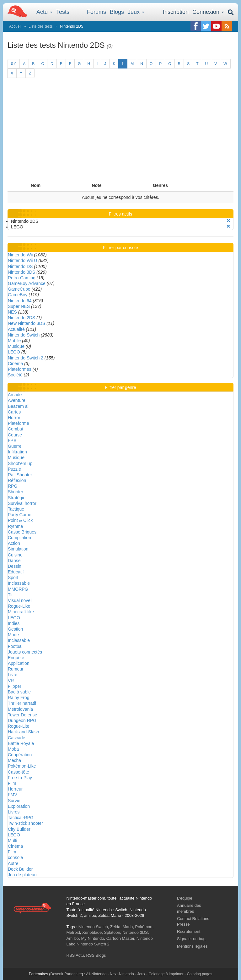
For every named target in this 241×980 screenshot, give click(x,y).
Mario (128, 927)
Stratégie (17, 498)
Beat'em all (19, 406)
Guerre (15, 446)
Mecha (14, 760)
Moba (13, 749)
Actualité (16, 329)
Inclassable (19, 583)
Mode (13, 635)
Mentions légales (192, 946)
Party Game (20, 515)
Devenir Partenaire (66, 974)
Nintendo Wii (20, 255)
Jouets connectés (25, 652)
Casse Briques (22, 532)
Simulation (18, 549)
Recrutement (189, 931)
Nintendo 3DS (21, 272)
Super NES (19, 306)
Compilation (19, 538)
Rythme (15, 526)
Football (16, 646)
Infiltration (17, 452)
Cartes (14, 412)
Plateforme (19, 423)
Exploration (19, 806)
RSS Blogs (96, 955)
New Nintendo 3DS (27, 323)
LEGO (14, 352)
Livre (13, 675)
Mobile (14, 341)
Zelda (115, 927)
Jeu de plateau (22, 875)
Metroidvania (20, 709)
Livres (14, 812)
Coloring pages (199, 974)
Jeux (136, 12)
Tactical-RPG (21, 818)
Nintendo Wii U (22, 260)
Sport (13, 578)
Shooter (16, 492)
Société (15, 375)
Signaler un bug (191, 939)
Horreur (15, 789)
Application (19, 663)
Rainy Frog (19, 698)
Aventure (17, 400)
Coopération (20, 755)
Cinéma (15, 364)
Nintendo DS (20, 266)
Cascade (16, 738)
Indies (14, 623)
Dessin (15, 566)
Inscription (176, 12)
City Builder (19, 829)
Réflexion (17, 480)
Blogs (117, 12)
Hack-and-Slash (24, 732)
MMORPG (18, 589)
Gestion (15, 629)
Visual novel (20, 600)
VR (11, 681)
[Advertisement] (120, 133)
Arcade (15, 395)
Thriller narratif (22, 703)
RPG (13, 486)
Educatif (16, 572)
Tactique (16, 509)
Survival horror (22, 503)
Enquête (16, 658)
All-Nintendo (96, 974)
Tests (63, 12)
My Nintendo (92, 938)
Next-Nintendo (122, 974)
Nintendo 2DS (21, 318)
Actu (44, 12)
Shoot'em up (20, 463)
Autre (13, 863)
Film (12, 783)
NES (12, 312)
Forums (96, 12)
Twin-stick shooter (25, 823)
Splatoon (112, 932)
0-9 (14, 64)
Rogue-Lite (19, 726)
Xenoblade (92, 932)
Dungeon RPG (22, 720)
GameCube (19, 289)
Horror (14, 418)
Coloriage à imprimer (166, 974)
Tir (10, 595)
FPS (12, 441)
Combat (16, 429)
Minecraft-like (21, 612)
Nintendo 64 (20, 301)
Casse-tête (19, 772)
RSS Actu (75, 955)
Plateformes (20, 369)
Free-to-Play (20, 778)
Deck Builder (20, 869)
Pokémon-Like (22, 766)
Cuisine (15, 555)
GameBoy (18, 295)
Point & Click (20, 520)
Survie (14, 801)
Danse (14, 561)
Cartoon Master (120, 938)
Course (15, 435)
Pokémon (144, 927)
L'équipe (185, 898)
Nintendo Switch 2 (26, 358)
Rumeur (16, 669)
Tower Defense (22, 715)
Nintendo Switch (24, 335)
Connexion (208, 12)
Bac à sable (19, 692)
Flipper (15, 686)
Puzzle (14, 469)
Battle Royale (21, 743)
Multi (13, 840)
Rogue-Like (19, 606)
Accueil (15, 26)
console (15, 857)
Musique (16, 346)
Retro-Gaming (22, 278)
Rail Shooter (20, 475)
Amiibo (73, 938)
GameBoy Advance (27, 283)
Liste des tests (41, 26)
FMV (13, 795)
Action (14, 543)
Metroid (73, 932)
